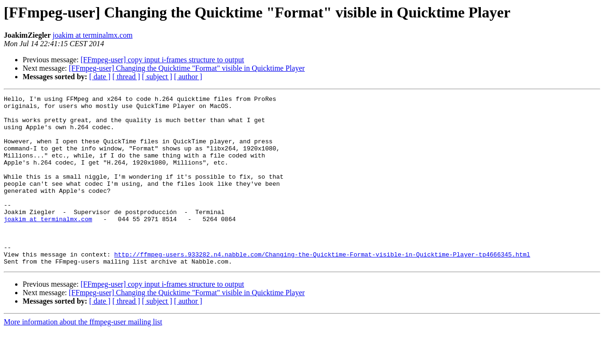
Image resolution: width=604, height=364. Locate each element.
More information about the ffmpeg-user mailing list (83, 356)
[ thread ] (126, 77)
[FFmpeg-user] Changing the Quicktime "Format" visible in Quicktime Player (187, 68)
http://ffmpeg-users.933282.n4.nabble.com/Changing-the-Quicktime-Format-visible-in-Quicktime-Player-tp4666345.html (322, 287)
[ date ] (100, 77)
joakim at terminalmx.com (93, 35)
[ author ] (188, 77)
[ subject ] (157, 77)
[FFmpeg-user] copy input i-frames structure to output (163, 60)
